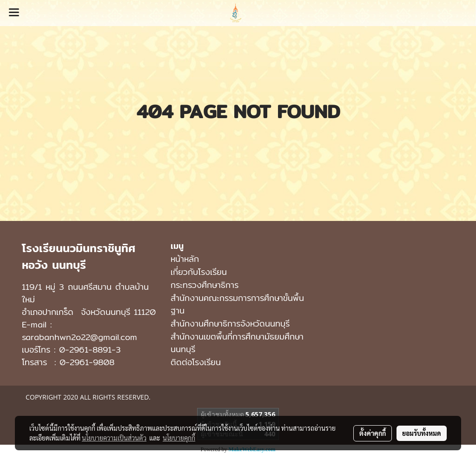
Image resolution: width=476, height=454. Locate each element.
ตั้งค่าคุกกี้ (373, 433)
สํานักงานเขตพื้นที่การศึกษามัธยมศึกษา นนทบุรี (237, 343)
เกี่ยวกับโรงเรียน (199, 272)
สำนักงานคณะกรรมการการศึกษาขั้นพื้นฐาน (237, 304)
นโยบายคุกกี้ (179, 438)
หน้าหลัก (185, 259)
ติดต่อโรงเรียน (196, 362)
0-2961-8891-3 (90, 350)
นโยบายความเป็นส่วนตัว (114, 438)
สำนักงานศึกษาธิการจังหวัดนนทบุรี (230, 324)
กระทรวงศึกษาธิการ (205, 285)
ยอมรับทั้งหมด (422, 433)
